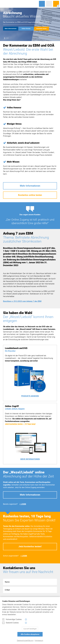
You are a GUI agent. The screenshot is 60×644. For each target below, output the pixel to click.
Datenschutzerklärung (25, 640)
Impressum (39, 640)
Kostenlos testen (41, 29)
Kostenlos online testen (30, 195)
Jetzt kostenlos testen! (30, 547)
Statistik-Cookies (10, 623)
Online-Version (26, 29)
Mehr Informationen (11, 29)
